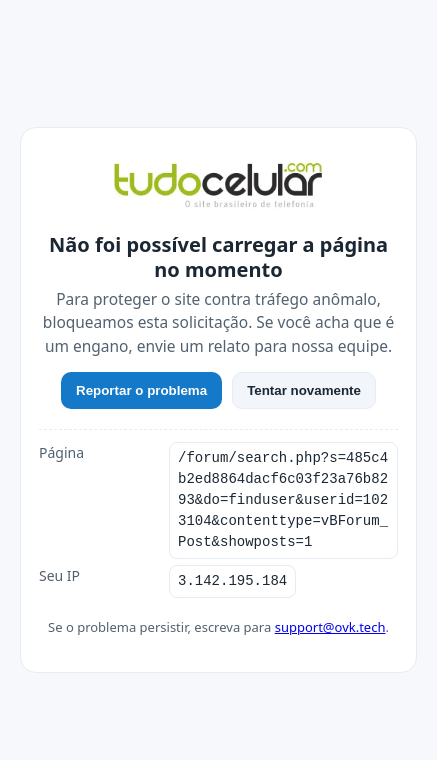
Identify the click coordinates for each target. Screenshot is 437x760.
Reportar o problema (141, 390)
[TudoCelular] (218, 187)
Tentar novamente (304, 390)
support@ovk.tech (330, 627)
